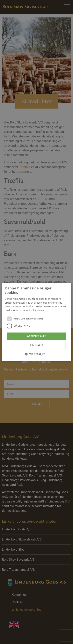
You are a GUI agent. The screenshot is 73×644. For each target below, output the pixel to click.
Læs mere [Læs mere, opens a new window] (39, 310)
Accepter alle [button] (36, 336)
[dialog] (36, 322)
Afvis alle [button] (36, 346)
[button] (36, 354)
